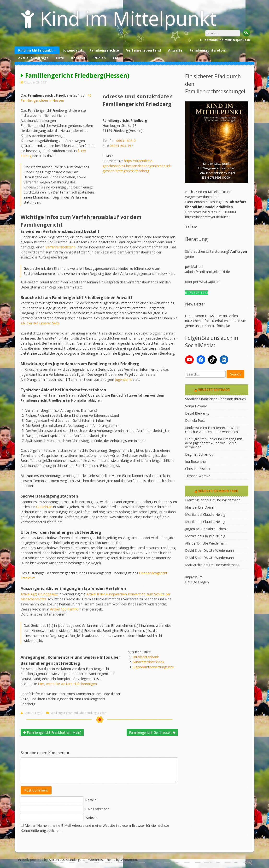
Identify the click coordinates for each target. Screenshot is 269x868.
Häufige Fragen (197, 582)
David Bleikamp (197, 413)
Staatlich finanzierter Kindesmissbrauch (215, 399)
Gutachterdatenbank (148, 662)
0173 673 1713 (197, 293)
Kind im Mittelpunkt (128, 18)
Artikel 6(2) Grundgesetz (39, 594)
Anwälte (175, 50)
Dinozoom (129, 860)
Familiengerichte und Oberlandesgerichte (78, 713)
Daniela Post (195, 420)
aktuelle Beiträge (33, 58)
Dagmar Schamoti (199, 454)
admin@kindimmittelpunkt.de (208, 272)
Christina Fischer (198, 469)
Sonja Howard (196, 406)
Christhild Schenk (214, 529)
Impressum (194, 577)
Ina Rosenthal (196, 461)
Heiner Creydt (33, 713)
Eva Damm (207, 507)
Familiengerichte (104, 50)
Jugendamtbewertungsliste (153, 667)
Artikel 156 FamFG (64, 609)
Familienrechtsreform (209, 50)
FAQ (116, 58)
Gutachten (44, 507)
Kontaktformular (217, 326)
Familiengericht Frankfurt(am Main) (52, 732)
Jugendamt (73, 50)
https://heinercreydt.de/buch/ (207, 217)
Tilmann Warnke (198, 476)
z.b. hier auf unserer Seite (40, 323)
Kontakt (78, 58)
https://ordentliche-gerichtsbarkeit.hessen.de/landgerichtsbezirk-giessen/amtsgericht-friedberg (137, 166)
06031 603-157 (121, 146)
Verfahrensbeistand (143, 50)
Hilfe (60, 58)
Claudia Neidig (214, 514)
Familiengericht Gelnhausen (152, 732)
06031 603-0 (126, 141)
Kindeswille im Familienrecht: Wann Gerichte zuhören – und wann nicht (212, 430)
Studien (99, 58)
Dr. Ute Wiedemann (225, 500)
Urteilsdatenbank (146, 657)
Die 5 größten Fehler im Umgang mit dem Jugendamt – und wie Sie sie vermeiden (214, 443)
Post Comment (36, 790)
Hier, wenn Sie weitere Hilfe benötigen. (68, 684)
